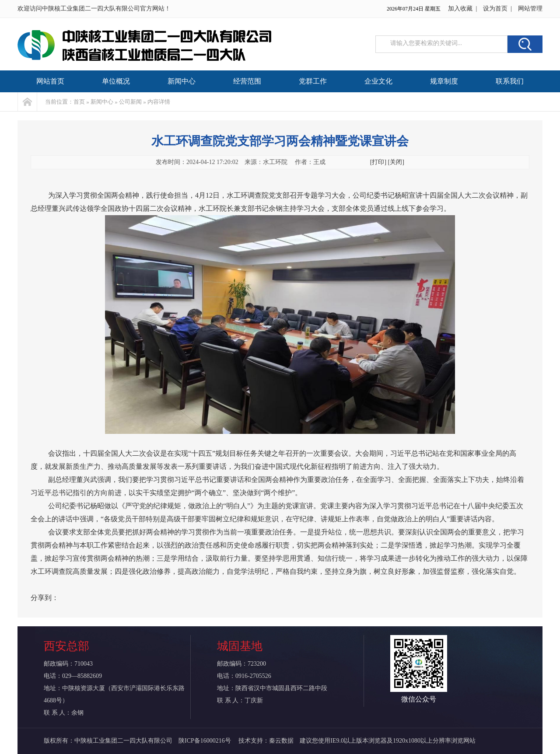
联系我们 (510, 81)
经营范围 (247, 81)
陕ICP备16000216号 (205, 741)
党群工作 (313, 81)
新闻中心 (182, 81)
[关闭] (396, 162)
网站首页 (50, 81)
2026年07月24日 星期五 (414, 9)
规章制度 (444, 81)
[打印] (378, 162)
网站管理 (530, 9)
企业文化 (378, 81)
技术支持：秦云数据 (266, 741)
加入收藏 (460, 9)
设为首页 (495, 9)
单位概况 (116, 81)
